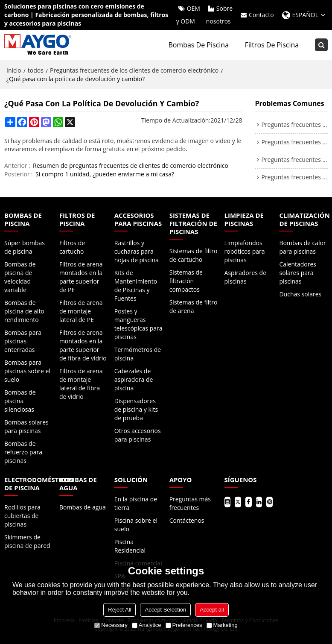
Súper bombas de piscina (25, 247)
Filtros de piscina (272, 45)
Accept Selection (165, 610)
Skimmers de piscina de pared (27, 541)
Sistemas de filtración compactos (186, 281)
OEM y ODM (188, 15)
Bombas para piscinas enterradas (23, 341)
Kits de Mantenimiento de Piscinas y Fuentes (136, 285)
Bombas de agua (83, 507)
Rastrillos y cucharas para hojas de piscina (137, 251)
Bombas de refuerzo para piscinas (23, 452)
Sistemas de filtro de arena (194, 306)
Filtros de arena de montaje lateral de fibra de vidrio (81, 384)
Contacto (261, 15)
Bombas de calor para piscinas (302, 247)
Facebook (249, 502)
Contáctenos (187, 520)
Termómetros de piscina (138, 354)
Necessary (111, 625)
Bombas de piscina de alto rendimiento (24, 311)
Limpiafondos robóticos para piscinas (245, 251)
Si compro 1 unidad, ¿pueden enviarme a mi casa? (105, 174)
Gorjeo (238, 502)
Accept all (212, 610)
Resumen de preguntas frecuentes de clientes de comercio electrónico (131, 165)
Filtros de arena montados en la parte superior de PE (81, 277)
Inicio (14, 70)
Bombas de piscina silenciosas (20, 401)
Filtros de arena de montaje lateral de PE (81, 311)
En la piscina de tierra (136, 503)
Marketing (222, 625)
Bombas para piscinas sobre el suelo (27, 371)
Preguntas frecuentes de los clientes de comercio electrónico (134, 70)
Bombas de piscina (198, 45)
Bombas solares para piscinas (26, 426)
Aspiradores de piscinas (245, 277)
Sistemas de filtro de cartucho (194, 255)
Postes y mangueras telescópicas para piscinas (138, 324)
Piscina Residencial (130, 546)
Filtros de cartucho (72, 247)
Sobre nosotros (219, 15)
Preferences (184, 625)
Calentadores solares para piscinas (298, 273)
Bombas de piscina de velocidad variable (20, 277)
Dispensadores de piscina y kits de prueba (136, 409)
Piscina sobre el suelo (136, 525)
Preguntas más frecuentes (190, 503)
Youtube (228, 502)
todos (36, 70)
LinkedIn (259, 502)
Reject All (119, 610)
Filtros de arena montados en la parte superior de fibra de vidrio (83, 345)
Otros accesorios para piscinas (138, 435)
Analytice (147, 625)
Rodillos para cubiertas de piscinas (22, 516)
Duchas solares (300, 294)
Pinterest (269, 502)
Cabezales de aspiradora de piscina (134, 379)
